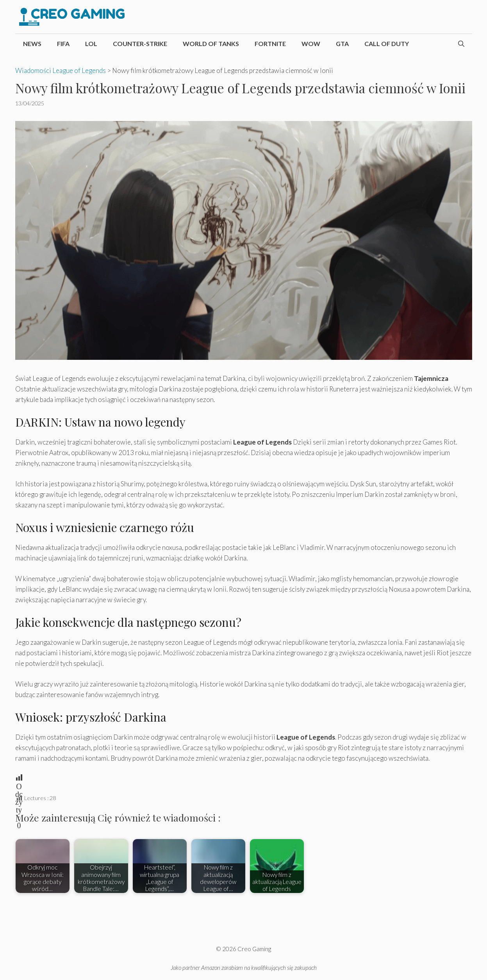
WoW (311, 44)
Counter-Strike (140, 44)
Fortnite (270, 44)
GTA (342, 44)
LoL (91, 44)
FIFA (63, 44)
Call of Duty (387, 44)
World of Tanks (211, 44)
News (32, 44)
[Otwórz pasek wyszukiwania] (461, 44)
